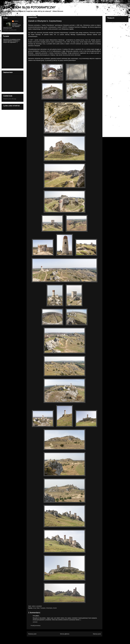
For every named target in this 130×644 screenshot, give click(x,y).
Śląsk (38, 608)
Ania (34, 616)
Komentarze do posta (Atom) (68, 639)
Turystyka (43, 608)
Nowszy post (32, 634)
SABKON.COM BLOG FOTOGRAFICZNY (28, 7)
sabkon (16, 21)
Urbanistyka (49, 608)
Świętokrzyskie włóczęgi (10, 99)
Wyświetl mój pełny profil (10, 30)
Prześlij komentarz (36, 626)
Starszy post (97, 634)
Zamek (55, 608)
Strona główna (65, 634)
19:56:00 (35, 622)
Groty (34, 608)
